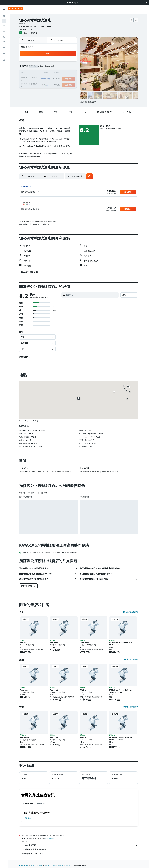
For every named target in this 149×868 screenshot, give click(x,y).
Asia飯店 (39, 866)
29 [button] (71, 85)
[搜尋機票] (4, 16)
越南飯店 (48, 866)
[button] (146, 3)
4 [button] (48, 68)
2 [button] (37, 68)
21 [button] (65, 79)
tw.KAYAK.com (24, 866)
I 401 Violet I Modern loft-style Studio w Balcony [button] (121, 644)
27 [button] (60, 85)
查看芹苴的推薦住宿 (131, 707)
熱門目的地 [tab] (41, 804)
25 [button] (48, 85)
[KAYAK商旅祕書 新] (4, 47)
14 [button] (65, 73)
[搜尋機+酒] (4, 31)
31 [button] (43, 90)
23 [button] (37, 85)
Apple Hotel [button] (84, 643)
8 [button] (71, 68)
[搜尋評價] (92, 295)
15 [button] (71, 73)
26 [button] (54, 85)
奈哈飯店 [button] (23, 643)
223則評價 (32, 33)
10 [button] (43, 73)
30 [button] (37, 90)
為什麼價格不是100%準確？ (80, 854)
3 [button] (43, 68)
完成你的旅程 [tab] (28, 804)
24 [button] (43, 85)
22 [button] (71, 79)
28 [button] (65, 85)
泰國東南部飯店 (58, 866)
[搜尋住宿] (4, 21)
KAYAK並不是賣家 (80, 845)
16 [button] (37, 79)
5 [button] (54, 68)
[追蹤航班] (4, 42)
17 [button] (43, 79)
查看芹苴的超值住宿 (131, 659)
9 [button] (37, 73)
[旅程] (4, 54)
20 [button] (59, 79)
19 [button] (54, 79)
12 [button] (54, 73)
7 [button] (65, 68)
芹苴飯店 (28, 818)
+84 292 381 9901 (26, 29)
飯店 (32, 866)
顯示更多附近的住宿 (131, 612)
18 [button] (48, 79)
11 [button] (48, 73)
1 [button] (71, 62)
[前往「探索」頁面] (4, 37)
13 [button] (60, 73)
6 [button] (60, 68)
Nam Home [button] (54, 643)
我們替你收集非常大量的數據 (80, 849)
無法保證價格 (49, 838)
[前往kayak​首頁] (16, 9)
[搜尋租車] (4, 26)
